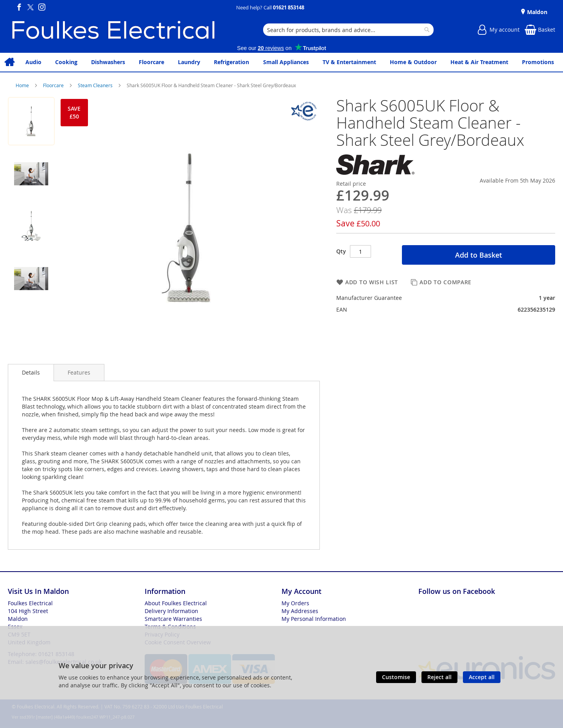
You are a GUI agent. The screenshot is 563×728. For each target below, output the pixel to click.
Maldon (536, 12)
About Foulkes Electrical (176, 603)
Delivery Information (171, 611)
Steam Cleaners (96, 85)
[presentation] (31, 373)
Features (79, 372)
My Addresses (300, 611)
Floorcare (54, 85)
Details (31, 372)
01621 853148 (289, 7)
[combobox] (348, 30)
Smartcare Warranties (173, 619)
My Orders (295, 603)
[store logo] (113, 30)
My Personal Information (314, 619)
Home (23, 85)
